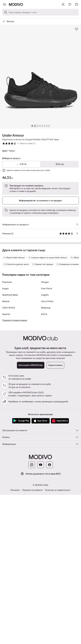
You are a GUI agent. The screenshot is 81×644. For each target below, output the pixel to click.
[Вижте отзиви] (77, 233)
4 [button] (19, 143)
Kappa (5, 418)
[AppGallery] (60, 550)
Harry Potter (47, 431)
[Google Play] (21, 550)
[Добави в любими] (77, 29)
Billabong (46, 437)
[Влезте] (63, 4)
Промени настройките (33, 620)
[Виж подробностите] (77, 224)
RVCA (44, 444)
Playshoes (7, 412)
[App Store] (41, 550)
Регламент (15, 620)
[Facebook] (50, 594)
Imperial (6, 444)
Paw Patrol (47, 418)
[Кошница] (77, 4)
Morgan (45, 412)
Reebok (6, 431)
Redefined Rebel (10, 424)
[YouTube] (41, 594)
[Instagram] (32, 594)
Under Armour (13, 135)
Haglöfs (45, 424)
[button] (40, 77)
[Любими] (70, 4)
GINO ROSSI (9, 437)
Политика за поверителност (58, 620)
